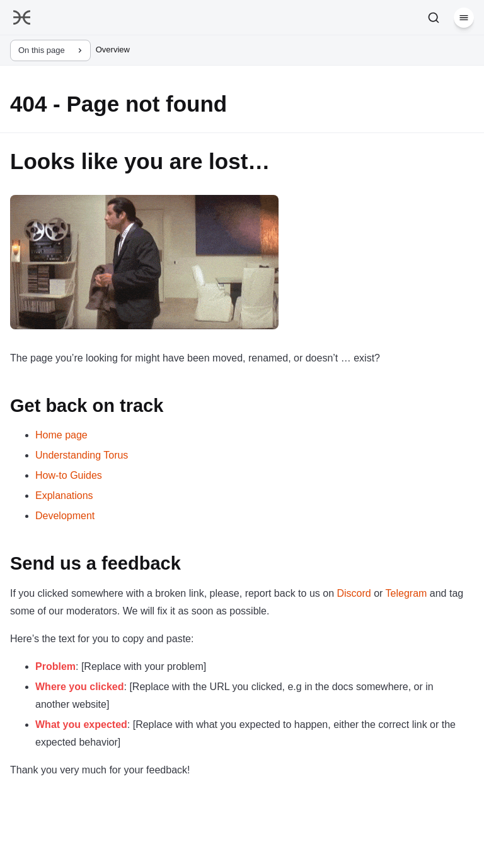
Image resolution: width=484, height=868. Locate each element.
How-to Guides (69, 475)
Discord (354, 593)
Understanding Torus (82, 455)
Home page (61, 435)
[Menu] (464, 18)
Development (65, 516)
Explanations (64, 496)
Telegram (406, 593)
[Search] (434, 18)
